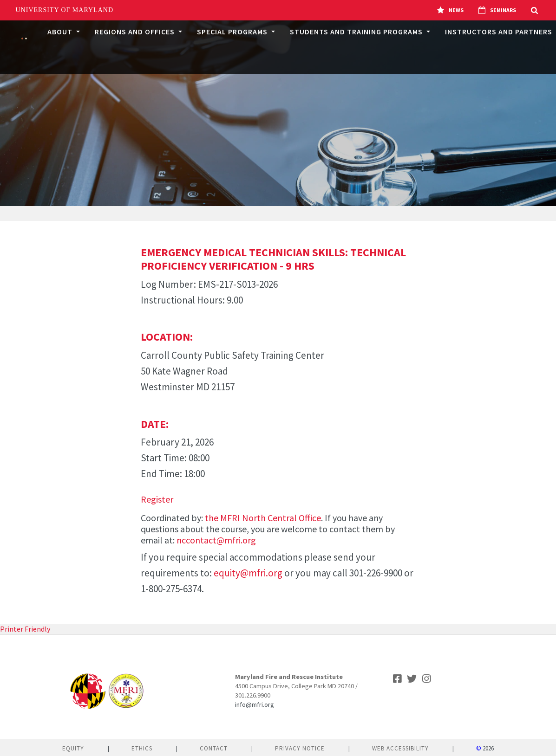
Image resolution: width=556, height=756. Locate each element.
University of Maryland (65, 10)
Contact (214, 748)
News (450, 10)
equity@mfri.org (248, 573)
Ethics (142, 748)
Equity (73, 748)
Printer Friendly (25, 629)
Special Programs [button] (233, 32)
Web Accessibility (400, 748)
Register (157, 499)
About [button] (61, 32)
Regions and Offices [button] (136, 32)
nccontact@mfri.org (216, 540)
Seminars (497, 10)
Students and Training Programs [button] (357, 32)
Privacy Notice (300, 748)
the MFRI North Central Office (263, 518)
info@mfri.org (255, 704)
